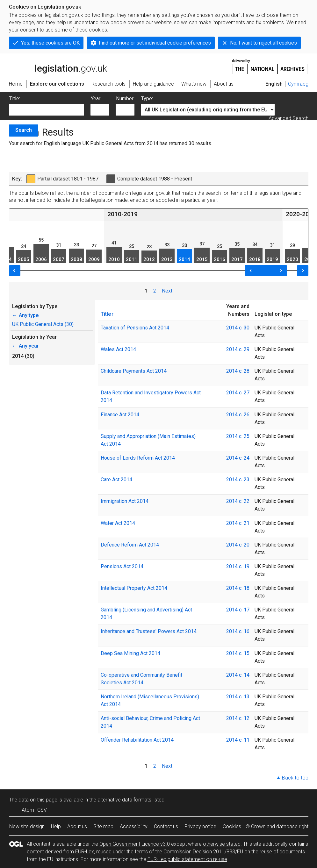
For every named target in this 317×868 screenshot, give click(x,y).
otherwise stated (222, 844)
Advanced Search (288, 118)
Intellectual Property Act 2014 (134, 588)
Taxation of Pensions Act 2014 (135, 328)
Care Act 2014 (116, 480)
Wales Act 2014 (118, 349)
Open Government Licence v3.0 (135, 844)
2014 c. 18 (238, 588)
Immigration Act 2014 (125, 501)
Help (56, 826)
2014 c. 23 (238, 480)
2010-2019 (122, 214)
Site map (103, 826)
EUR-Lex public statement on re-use (187, 859)
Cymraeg (298, 84)
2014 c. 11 (238, 740)
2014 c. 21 (238, 523)
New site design (27, 826)
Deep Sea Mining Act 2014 (130, 653)
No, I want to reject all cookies (263, 43)
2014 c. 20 (238, 545)
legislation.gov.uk (58, 66)
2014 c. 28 (238, 371)
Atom (28, 810)
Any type (25, 315)
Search (24, 130)
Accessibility (134, 826)
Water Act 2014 (118, 523)
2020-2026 (301, 214)
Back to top (295, 778)
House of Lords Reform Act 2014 (138, 458)
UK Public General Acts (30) (43, 324)
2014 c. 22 (238, 501)
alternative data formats (124, 800)
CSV (42, 810)
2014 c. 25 (238, 436)
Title (106, 314)
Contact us (166, 826)
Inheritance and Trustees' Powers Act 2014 (149, 631)
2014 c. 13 (238, 697)
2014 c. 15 (238, 653)
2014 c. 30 (238, 328)
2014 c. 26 (238, 415)
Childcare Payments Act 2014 (134, 371)
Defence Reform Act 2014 (130, 545)
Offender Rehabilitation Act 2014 (137, 740)
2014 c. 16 (238, 631)
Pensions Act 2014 (122, 566)
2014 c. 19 (238, 566)
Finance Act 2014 (120, 415)
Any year (25, 346)
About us (77, 826)
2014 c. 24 (238, 458)
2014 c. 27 (238, 393)
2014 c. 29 (238, 349)
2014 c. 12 (238, 718)
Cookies (232, 826)
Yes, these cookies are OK (50, 43)
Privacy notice (200, 826)
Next (167, 291)
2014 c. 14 (238, 675)
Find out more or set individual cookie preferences (155, 43)
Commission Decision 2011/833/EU (203, 852)
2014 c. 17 (238, 610)
